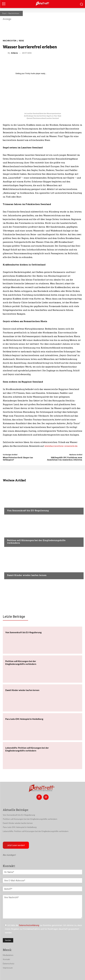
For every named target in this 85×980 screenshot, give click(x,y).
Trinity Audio (30, 74)
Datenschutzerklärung (29, 925)
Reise (21, 41)
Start (4, 13)
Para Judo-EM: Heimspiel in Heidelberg (24, 719)
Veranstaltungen (16, 505)
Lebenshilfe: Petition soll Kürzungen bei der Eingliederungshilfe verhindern (36, 831)
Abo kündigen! (9, 855)
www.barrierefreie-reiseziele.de (61, 446)
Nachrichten (14, 13)
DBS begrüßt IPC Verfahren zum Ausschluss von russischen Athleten (65, 459)
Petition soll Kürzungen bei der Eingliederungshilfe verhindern (36, 542)
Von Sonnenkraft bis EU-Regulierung (28, 510)
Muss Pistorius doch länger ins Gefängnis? (18, 459)
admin (14, 53)
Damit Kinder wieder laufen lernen (27, 575)
